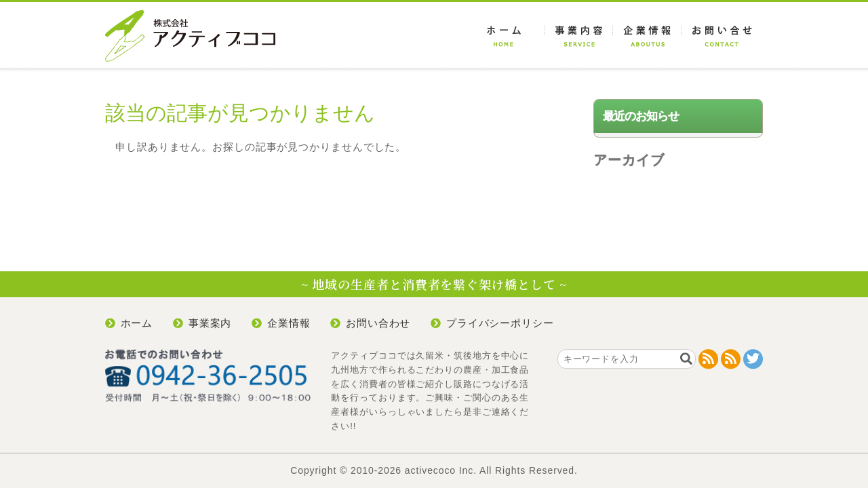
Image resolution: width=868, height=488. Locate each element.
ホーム (510, 36)
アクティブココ (190, 36)
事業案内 (578, 36)
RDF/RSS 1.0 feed (731, 359)
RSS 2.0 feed (708, 359)
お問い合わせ (722, 36)
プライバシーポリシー (500, 323)
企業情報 (647, 36)
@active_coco (753, 359)
